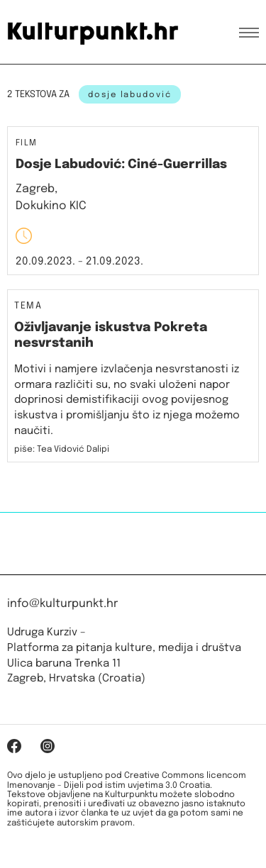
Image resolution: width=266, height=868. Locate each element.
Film (27, 144)
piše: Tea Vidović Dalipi (62, 450)
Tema (28, 306)
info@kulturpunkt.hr (62, 604)
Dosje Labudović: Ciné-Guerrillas (121, 165)
